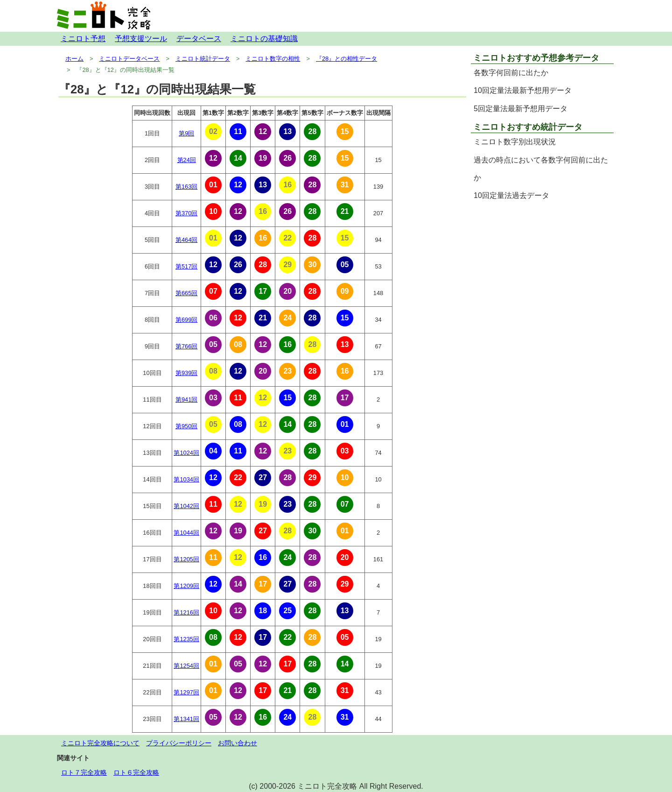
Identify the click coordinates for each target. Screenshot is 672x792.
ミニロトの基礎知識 (264, 39)
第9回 (186, 133)
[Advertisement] (542, 271)
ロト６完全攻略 (136, 772)
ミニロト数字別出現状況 (515, 142)
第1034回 (186, 479)
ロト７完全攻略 (84, 772)
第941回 (186, 400)
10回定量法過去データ (511, 195)
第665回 (186, 293)
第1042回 (186, 506)
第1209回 (186, 586)
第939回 (186, 373)
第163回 (186, 187)
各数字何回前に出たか (511, 73)
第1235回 (186, 639)
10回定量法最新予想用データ (523, 90)
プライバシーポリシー (179, 743)
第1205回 (186, 559)
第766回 (186, 346)
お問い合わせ (238, 743)
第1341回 (186, 719)
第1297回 (186, 692)
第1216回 (186, 612)
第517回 (186, 266)
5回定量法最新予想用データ (521, 109)
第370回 (186, 213)
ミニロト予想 (83, 39)
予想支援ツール (141, 39)
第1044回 (186, 533)
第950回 (186, 426)
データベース (199, 39)
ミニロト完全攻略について (100, 743)
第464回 (186, 240)
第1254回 (186, 666)
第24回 (187, 160)
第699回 (186, 320)
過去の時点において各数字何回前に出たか (541, 169)
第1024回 (186, 453)
